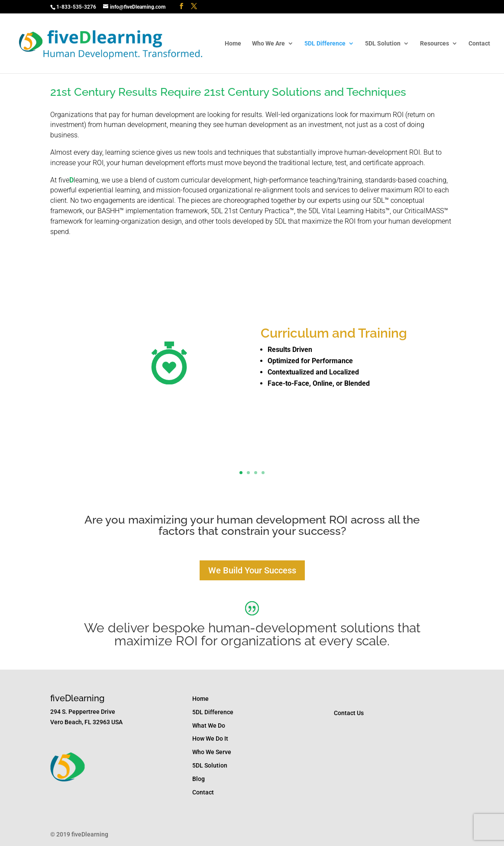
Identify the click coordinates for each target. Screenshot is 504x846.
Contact (479, 44)
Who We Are (268, 44)
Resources (435, 44)
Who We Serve (212, 752)
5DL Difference (325, 44)
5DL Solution (383, 44)
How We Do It (210, 739)
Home (233, 44)
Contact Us (349, 713)
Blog (199, 779)
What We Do (209, 726)
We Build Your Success (252, 570)
